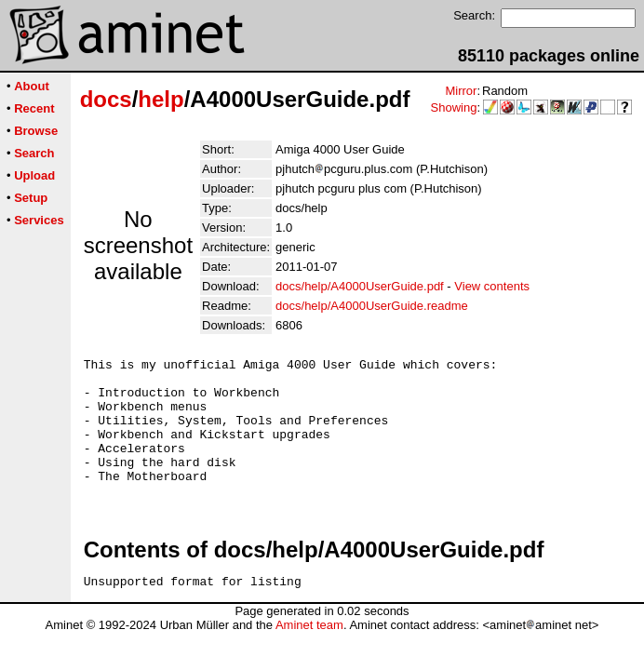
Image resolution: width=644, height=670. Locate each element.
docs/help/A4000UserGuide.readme (372, 306)
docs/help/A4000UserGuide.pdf (360, 286)
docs (106, 99)
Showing (454, 107)
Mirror (461, 91)
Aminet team (309, 656)
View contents (492, 286)
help (161, 99)
